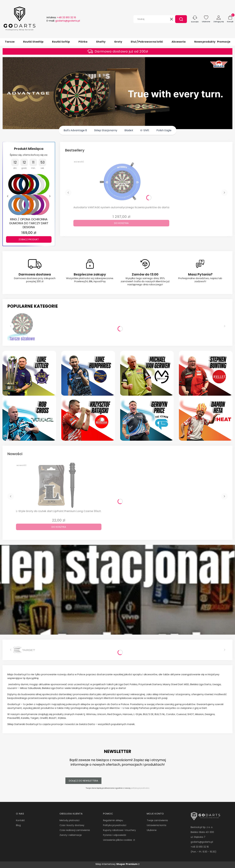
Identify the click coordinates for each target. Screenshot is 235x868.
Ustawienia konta (156, 825)
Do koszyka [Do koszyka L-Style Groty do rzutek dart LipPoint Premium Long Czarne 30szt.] (59, 527)
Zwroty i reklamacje (71, 835)
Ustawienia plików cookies (118, 840)
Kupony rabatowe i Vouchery (119, 830)
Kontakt (20, 820)
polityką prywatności (140, 788)
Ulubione (152, 830)
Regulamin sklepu (113, 820)
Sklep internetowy (116, 864)
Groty (118, 42)
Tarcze (10, 42)
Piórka (83, 42)
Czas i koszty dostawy (72, 825)
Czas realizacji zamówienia (75, 830)
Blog (18, 825)
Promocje (224, 42)
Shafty (101, 42)
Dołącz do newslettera (83, 781)
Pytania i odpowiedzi (115, 835)
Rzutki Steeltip (33, 42)
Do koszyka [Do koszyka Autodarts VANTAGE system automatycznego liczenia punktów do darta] (121, 223)
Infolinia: (61, 17)
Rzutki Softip (61, 42)
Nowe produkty (205, 42)
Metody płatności (69, 820)
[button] (181, 19)
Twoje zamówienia (157, 820)
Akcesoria (179, 42)
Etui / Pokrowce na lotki (147, 42)
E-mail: (63, 21)
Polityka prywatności (115, 825)
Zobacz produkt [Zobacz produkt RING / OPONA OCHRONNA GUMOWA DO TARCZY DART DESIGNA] (29, 239)
